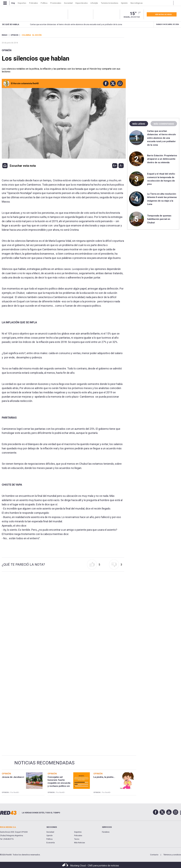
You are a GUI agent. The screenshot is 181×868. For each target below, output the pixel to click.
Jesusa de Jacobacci (13, 777)
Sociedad (50, 832)
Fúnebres (106, 832)
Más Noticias (80, 843)
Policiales (78, 836)
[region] (153, 52)
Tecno (77, 839)
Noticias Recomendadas (44, 763)
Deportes (78, 832)
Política (49, 839)
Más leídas (139, 124)
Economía (51, 843)
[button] (105, 83)
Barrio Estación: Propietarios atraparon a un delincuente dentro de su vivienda (162, 159)
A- (121, 166)
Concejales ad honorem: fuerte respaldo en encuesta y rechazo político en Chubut (59, 783)
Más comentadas (164, 124)
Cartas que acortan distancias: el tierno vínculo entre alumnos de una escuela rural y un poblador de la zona (71, 24)
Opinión (7, 50)
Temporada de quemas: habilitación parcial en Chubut (159, 219)
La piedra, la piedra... (104, 777)
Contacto (154, 855)
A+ (115, 166)
